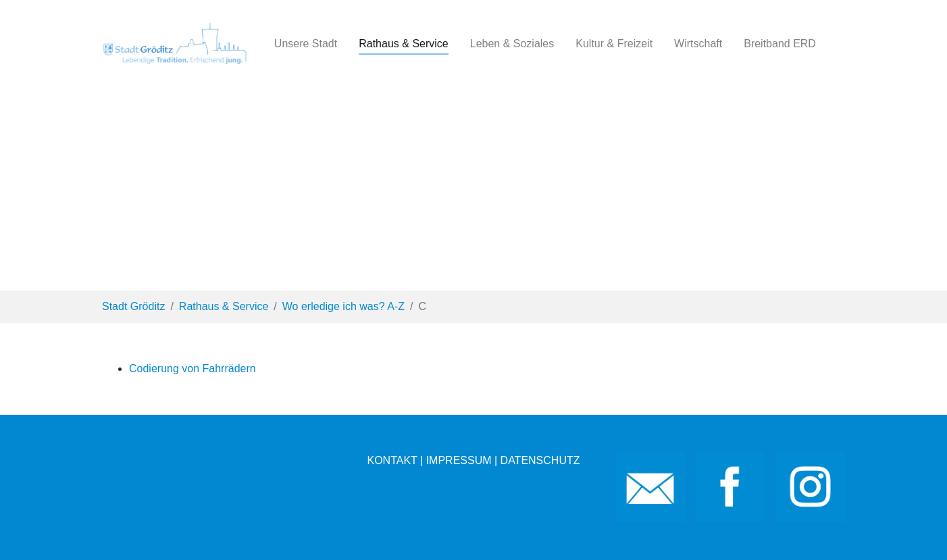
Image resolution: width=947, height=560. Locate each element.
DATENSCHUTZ (540, 460)
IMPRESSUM (459, 460)
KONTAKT (392, 460)
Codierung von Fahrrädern (193, 368)
